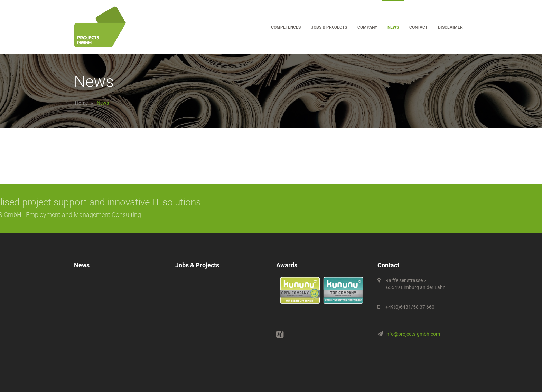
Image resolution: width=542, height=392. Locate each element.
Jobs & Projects (329, 27)
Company (367, 27)
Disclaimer (450, 27)
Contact (418, 27)
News (393, 27)
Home (81, 103)
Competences (286, 27)
